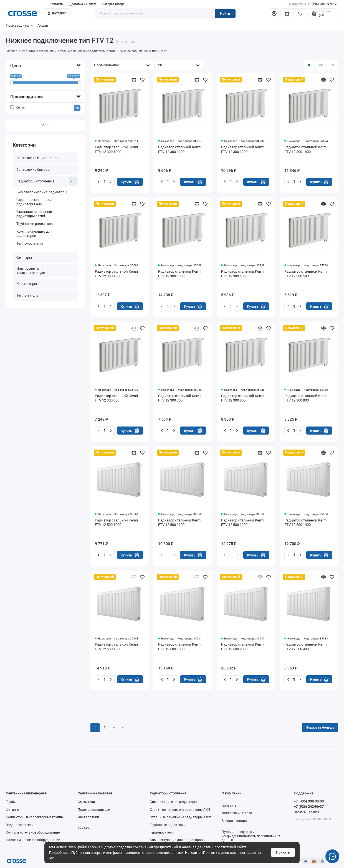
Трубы (11, 802)
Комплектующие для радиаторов (34, 234)
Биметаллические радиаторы (42, 192)
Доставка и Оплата (83, 4)
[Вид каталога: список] (321, 65)
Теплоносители (30, 243)
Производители (19, 25)
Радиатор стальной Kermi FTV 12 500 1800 (180, 647)
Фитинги (12, 810)
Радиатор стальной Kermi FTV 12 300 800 (243, 398)
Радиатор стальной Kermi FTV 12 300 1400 (306, 149)
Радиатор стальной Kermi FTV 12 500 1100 (180, 523)
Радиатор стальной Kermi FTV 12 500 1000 (116, 523)
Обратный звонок (306, 812)
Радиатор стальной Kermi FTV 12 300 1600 (116, 274)
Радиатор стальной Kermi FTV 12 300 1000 (116, 149)
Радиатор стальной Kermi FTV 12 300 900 (306, 398)
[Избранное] (300, 14)
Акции (43, 25)
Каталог (57, 13)
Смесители (86, 802)
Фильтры (24, 258)
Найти (225, 14)
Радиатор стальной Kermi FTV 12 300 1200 (243, 149)
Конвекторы (27, 284)
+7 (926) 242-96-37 (309, 806)
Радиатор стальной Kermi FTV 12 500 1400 (306, 523)
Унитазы (84, 828)
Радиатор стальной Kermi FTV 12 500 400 (306, 647)
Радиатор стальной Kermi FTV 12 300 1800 (180, 274)
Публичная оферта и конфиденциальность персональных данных (127, 852)
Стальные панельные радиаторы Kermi (34, 214)
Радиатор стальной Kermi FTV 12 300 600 (116, 398)
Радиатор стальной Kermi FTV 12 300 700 (180, 398)
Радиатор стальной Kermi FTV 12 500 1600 (116, 647)
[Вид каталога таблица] (333, 65)
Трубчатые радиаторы (35, 224)
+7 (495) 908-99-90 (313, 4)
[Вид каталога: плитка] (309, 65)
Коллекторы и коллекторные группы (35, 817)
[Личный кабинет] (274, 14)
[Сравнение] (287, 14)
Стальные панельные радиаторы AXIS (35, 202)
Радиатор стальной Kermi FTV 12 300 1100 (180, 149)
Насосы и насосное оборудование (33, 840)
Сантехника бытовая (34, 170)
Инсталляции (88, 817)
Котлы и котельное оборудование (33, 832)
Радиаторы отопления (46, 181)
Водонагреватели (20, 825)
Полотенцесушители (94, 810)
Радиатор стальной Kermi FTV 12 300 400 (243, 274)
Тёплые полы (28, 296)
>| (123, 728)
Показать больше (320, 727)
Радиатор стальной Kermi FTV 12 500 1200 (243, 523)
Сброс (45, 125)
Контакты (57, 4)
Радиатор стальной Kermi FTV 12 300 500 (306, 274)
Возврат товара (113, 4)
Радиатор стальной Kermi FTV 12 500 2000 (243, 647)
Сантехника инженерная (37, 158)
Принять (283, 852)
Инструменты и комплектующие (31, 271)
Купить (130, 182)
